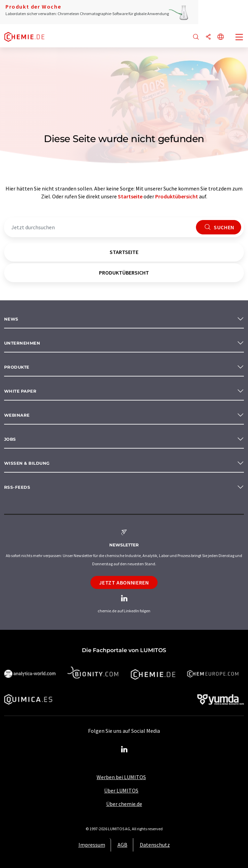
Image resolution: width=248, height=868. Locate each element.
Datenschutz (155, 845)
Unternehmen (22, 343)
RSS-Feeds (17, 487)
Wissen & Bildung (27, 463)
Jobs (10, 439)
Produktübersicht (177, 196)
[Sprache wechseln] (221, 37)
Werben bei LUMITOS (121, 777)
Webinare (17, 415)
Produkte (17, 367)
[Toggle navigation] (239, 38)
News (11, 319)
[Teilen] (208, 37)
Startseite (130, 196)
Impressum (92, 845)
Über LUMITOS (121, 790)
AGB (122, 845)
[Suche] (196, 37)
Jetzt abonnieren (124, 582)
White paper (20, 391)
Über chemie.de (124, 804)
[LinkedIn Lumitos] (124, 750)
